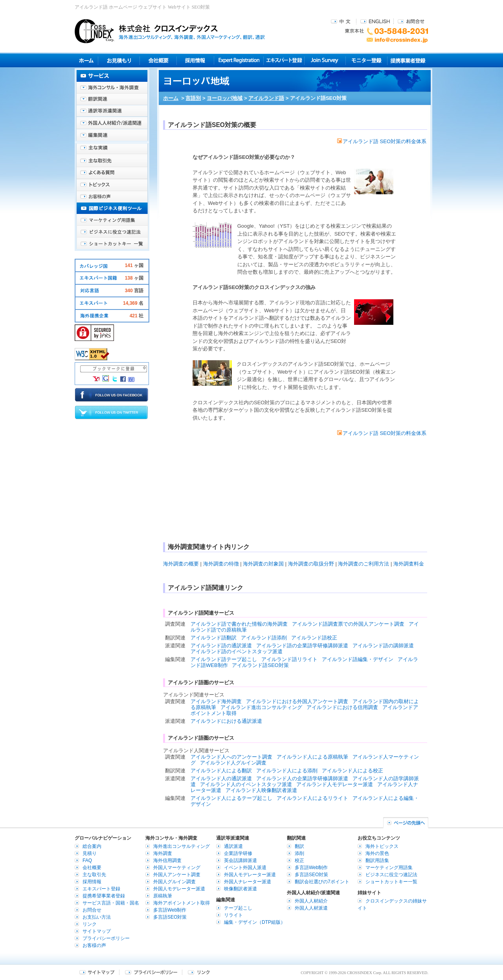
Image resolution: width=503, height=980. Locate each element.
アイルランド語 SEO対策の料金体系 (382, 141)
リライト (233, 915)
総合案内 (92, 846)
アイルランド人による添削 (287, 771)
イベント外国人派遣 (245, 868)
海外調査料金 (409, 564)
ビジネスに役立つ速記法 (112, 232)
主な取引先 (112, 161)
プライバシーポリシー (106, 938)
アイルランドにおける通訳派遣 (226, 721)
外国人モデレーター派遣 (179, 889)
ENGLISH (375, 21)
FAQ (87, 860)
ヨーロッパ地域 (225, 98)
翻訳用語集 (377, 860)
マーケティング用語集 (112, 220)
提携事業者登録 (408, 60)
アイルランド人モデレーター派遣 (335, 784)
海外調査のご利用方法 (363, 564)
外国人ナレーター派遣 (248, 882)
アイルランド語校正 (314, 638)
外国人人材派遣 (311, 908)
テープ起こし (238, 908)
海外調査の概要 (181, 564)
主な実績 (112, 149)
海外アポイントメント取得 (182, 903)
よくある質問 (112, 173)
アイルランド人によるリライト (312, 798)
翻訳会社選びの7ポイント (322, 882)
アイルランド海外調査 (216, 701)
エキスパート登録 (284, 60)
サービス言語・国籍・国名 (111, 903)
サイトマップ (97, 931)
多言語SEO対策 (170, 917)
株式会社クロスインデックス (170, 31)
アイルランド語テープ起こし (224, 659)
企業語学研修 (238, 853)
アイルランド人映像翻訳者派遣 (261, 790)
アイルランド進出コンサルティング (261, 707)
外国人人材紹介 (311, 901)
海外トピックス (112, 185)
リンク (90, 924)
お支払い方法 (97, 917)
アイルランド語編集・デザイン (358, 659)
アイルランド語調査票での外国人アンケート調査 (348, 624)
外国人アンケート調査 (177, 875)
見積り (119, 60)
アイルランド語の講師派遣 (383, 646)
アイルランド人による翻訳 (221, 771)
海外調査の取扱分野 (311, 564)
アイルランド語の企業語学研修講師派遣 (302, 646)
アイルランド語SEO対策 (260, 665)
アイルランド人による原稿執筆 (312, 757)
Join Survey (325, 60)
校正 (299, 860)
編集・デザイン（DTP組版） (255, 922)
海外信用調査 (167, 860)
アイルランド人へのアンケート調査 (231, 757)
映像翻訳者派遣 (240, 889)
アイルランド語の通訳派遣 (221, 646)
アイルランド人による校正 (352, 771)
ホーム (171, 98)
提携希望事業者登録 (104, 896)
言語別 (193, 98)
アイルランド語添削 (264, 638)
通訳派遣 (233, 846)
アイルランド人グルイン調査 (233, 763)
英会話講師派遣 (240, 860)
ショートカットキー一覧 (112, 244)
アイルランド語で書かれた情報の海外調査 (239, 624)
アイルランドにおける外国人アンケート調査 (297, 701)
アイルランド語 (266, 98)
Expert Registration (239, 60)
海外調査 (163, 853)
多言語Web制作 (170, 910)
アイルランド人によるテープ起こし (231, 798)
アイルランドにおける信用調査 (342, 707)
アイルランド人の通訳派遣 (221, 778)
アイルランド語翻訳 (214, 638)
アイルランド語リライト (289, 659)
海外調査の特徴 (221, 564)
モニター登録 (366, 60)
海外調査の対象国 (263, 564)
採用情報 (196, 60)
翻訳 (299, 846)
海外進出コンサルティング (182, 846)
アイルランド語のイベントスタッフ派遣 (237, 651)
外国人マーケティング (177, 868)
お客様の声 (112, 197)
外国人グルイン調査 (174, 882)
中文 (342, 21)
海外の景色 (377, 853)
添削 (299, 853)
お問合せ (411, 21)
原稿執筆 (163, 896)
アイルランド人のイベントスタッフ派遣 (246, 784)
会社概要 (158, 60)
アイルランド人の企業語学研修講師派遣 (302, 778)
